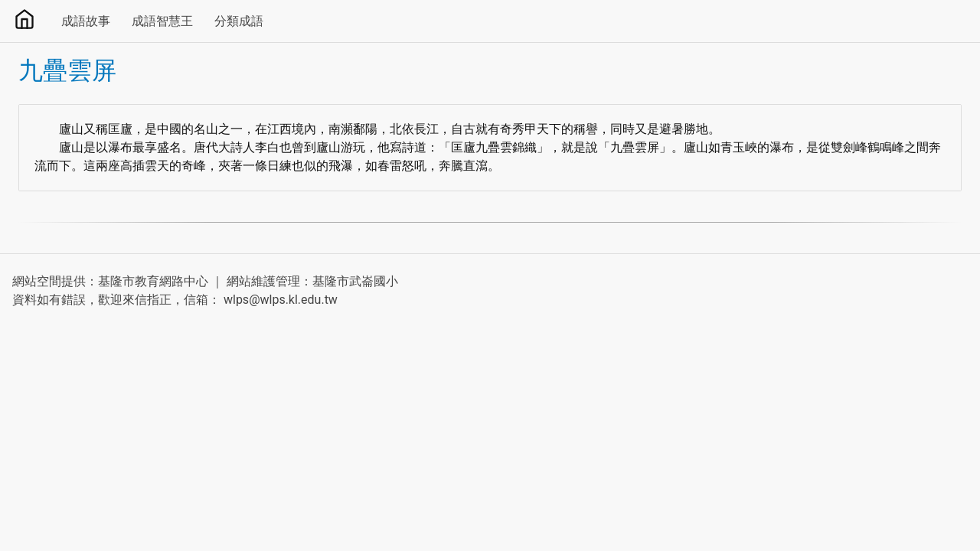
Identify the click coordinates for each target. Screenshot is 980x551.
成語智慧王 (162, 21)
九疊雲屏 (67, 70)
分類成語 (239, 21)
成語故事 (86, 21)
